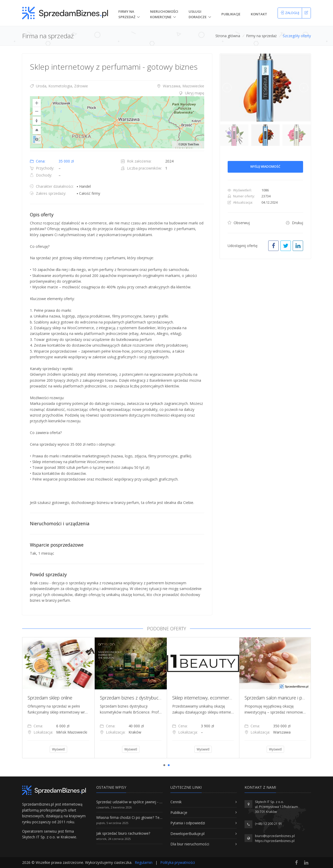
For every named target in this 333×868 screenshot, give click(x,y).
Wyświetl (58, 749)
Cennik (176, 802)
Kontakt (259, 14)
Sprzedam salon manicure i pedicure (281, 698)
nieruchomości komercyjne (164, 14)
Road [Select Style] (37, 139)
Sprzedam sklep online (50, 698)
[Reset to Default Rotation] (37, 121)
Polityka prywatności (178, 862)
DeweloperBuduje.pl (187, 834)
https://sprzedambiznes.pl (275, 841)
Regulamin (144, 862)
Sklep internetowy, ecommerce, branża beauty (218, 698)
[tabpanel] (58, 698)
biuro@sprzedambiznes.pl (275, 836)
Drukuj (294, 223)
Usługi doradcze (198, 14)
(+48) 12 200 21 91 (268, 824)
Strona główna (228, 36)
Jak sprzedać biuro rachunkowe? (123, 833)
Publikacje (231, 14)
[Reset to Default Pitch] (37, 130)
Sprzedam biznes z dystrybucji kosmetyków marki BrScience (160, 698)
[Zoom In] (37, 103)
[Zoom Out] (37, 111)
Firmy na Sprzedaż (127, 14)
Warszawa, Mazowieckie (181, 86)
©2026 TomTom (189, 144)
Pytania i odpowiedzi (188, 823)
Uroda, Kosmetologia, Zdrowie (59, 86)
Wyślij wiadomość (265, 167)
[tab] (117, 93)
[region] (117, 122)
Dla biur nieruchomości (190, 844)
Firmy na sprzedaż (261, 36)
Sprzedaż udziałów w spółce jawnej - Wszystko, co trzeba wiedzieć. (153, 802)
